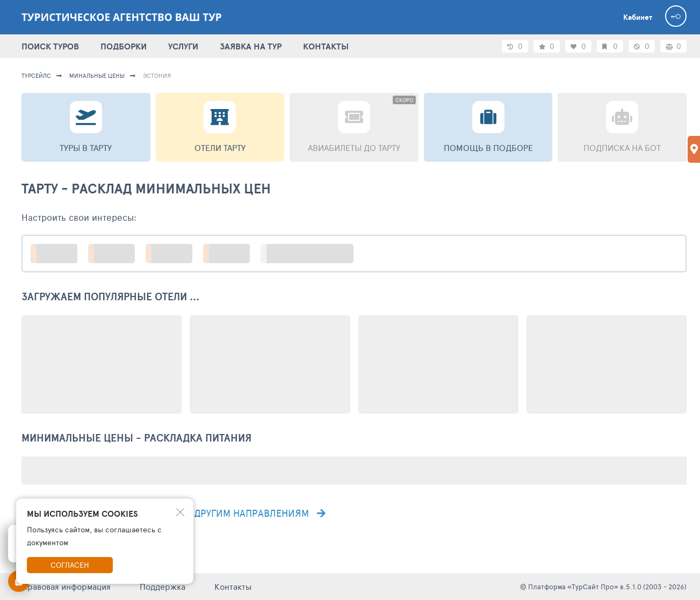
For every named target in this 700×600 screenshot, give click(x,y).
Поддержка (163, 586)
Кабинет (638, 17)
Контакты (233, 586)
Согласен (70, 565)
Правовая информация (66, 586)
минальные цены (97, 75)
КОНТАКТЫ (326, 46)
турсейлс (36, 75)
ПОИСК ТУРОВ (50, 46)
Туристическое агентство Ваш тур (122, 17)
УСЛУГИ (183, 46)
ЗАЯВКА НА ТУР (251, 46)
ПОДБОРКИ (124, 46)
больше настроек (312, 253)
